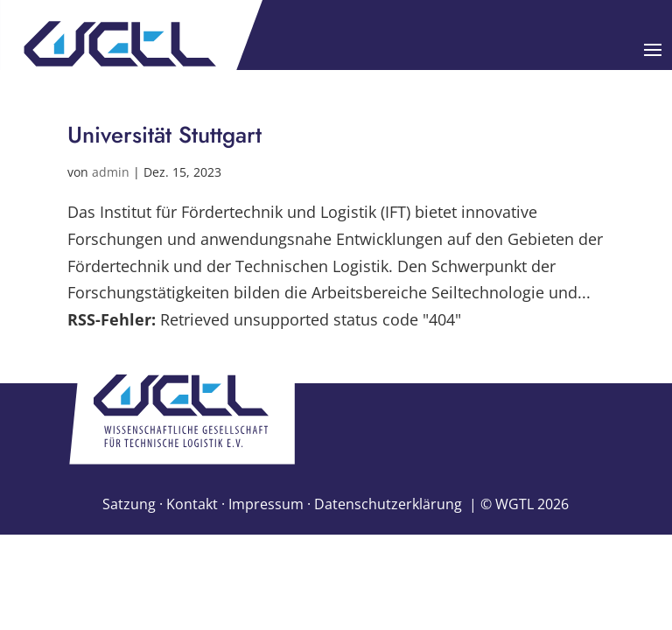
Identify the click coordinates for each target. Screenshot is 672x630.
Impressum (266, 504)
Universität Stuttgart (164, 135)
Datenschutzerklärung (388, 504)
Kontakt (192, 504)
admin (111, 172)
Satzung (129, 504)
